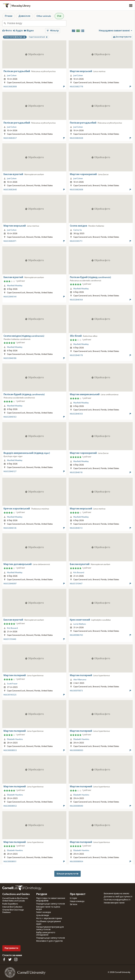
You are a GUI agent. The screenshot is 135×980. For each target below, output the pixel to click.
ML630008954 (76, 862)
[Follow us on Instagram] (16, 959)
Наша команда (77, 901)
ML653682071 (10, 241)
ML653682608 (76, 190)
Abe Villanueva (80, 680)
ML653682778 (76, 87)
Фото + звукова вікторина (49, 918)
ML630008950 (76, 750)
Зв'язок (74, 904)
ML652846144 (10, 297)
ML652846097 (10, 584)
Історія (73, 898)
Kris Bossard (79, 573)
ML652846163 (10, 417)
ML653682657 (10, 138)
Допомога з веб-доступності (118, 897)
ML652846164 (76, 300)
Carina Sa (78, 230)
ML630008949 (76, 806)
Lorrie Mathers (80, 624)
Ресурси (42, 894)
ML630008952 (10, 806)
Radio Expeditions (10, 904)
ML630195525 (10, 695)
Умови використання (114, 903)
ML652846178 (76, 355)
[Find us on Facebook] (4, 959)
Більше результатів (68, 874)
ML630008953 (10, 750)
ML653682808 (10, 87)
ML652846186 (10, 358)
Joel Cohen (12, 76)
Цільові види (43, 915)
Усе (59, 16)
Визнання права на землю (116, 894)
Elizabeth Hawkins (15, 739)
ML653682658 (76, 138)
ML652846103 (76, 414)
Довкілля (24, 16)
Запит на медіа (43, 912)
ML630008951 (10, 862)
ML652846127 (10, 471)
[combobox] (37, 23)
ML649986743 (76, 635)
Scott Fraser (12, 684)
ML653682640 (10, 190)
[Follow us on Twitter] (10, 959)
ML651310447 (76, 584)
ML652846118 (76, 472)
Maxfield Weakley (15, 286)
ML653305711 (76, 241)
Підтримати (11, 948)
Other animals (44, 16)
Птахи (9, 16)
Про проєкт (78, 894)
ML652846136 (10, 528)
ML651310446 (10, 639)
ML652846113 (76, 528)
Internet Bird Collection (12, 907)
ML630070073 (76, 691)
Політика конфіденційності (117, 900)
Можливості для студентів (49, 941)
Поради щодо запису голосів (51, 904)
